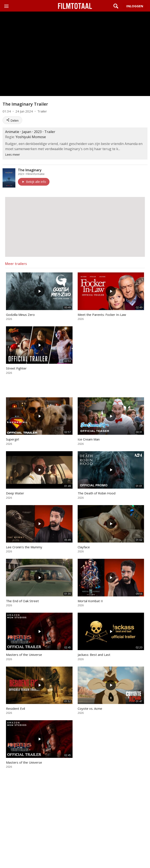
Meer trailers (16, 264)
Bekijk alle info (34, 182)
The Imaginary (30, 170)
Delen (12, 120)
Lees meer (12, 155)
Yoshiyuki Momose (31, 137)
